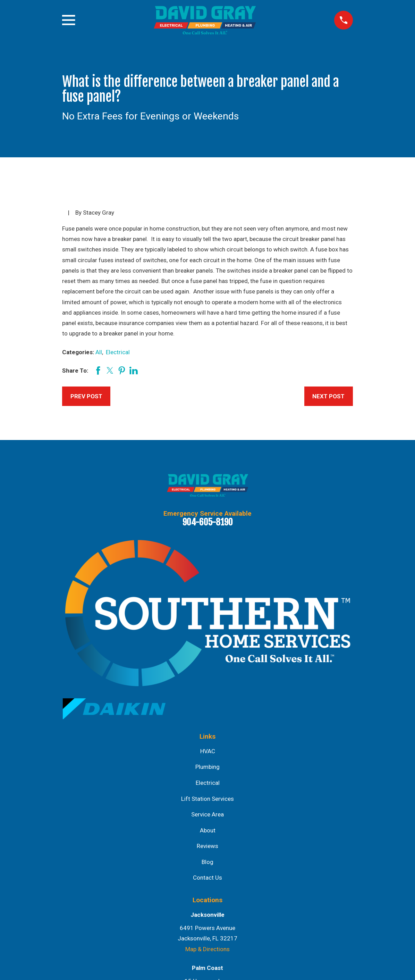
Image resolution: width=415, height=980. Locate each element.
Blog (207, 862)
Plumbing (207, 767)
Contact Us (207, 878)
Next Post (328, 396)
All (99, 352)
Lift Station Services (207, 799)
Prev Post (86, 396)
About (208, 830)
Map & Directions (207, 949)
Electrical (118, 352)
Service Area (207, 814)
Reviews (207, 846)
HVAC (208, 751)
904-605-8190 (208, 522)
